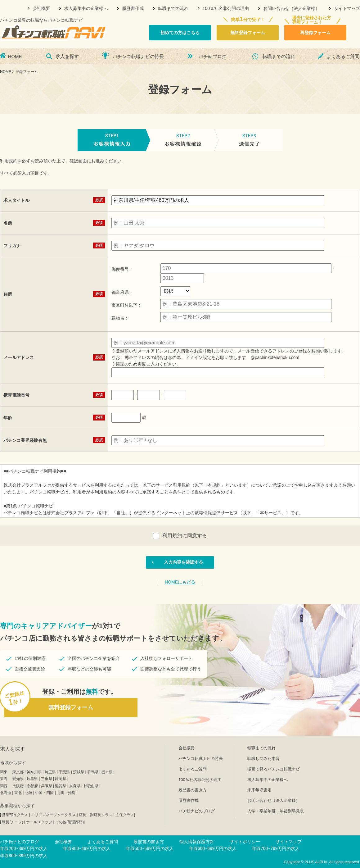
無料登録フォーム (248, 33)
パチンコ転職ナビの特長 (138, 56)
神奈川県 (34, 772)
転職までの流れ (173, 8)
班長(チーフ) (12, 822)
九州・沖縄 (66, 793)
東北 (18, 793)
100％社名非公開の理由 (226, 8)
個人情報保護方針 (197, 842)
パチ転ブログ (213, 56)
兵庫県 (47, 786)
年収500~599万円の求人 (150, 848)
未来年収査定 (259, 790)
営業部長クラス (15, 815)
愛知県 (18, 779)
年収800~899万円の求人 (24, 856)
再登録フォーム (315, 33)
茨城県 (79, 772)
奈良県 (75, 786)
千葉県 (64, 772)
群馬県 (93, 772)
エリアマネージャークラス (53, 815)
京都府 (32, 786)
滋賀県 (61, 786)
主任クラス (125, 815)
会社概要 (41, 8)
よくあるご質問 (343, 56)
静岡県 (61, 779)
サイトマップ (347, 8)
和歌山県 (91, 786)
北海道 (6, 793)
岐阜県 (32, 779)
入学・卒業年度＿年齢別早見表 (276, 811)
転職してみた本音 (263, 759)
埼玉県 (50, 772)
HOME (15, 56)
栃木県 (107, 772)
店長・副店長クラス (96, 815)
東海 (4, 779)
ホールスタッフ (39, 822)
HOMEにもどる (180, 582)
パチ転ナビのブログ (197, 811)
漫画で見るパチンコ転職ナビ (274, 769)
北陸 (29, 793)
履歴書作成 (133, 8)
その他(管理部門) (70, 822)
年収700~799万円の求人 (276, 848)
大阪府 (18, 786)
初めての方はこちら (180, 33)
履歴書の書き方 (193, 790)
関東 (4, 772)
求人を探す (67, 56)
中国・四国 (44, 793)
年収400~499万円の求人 (87, 848)
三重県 (47, 779)
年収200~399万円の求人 (24, 848)
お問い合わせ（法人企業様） (291, 8)
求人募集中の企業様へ (86, 8)
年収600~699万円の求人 (213, 848)
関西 (4, 786)
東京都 (18, 772)
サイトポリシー (245, 842)
